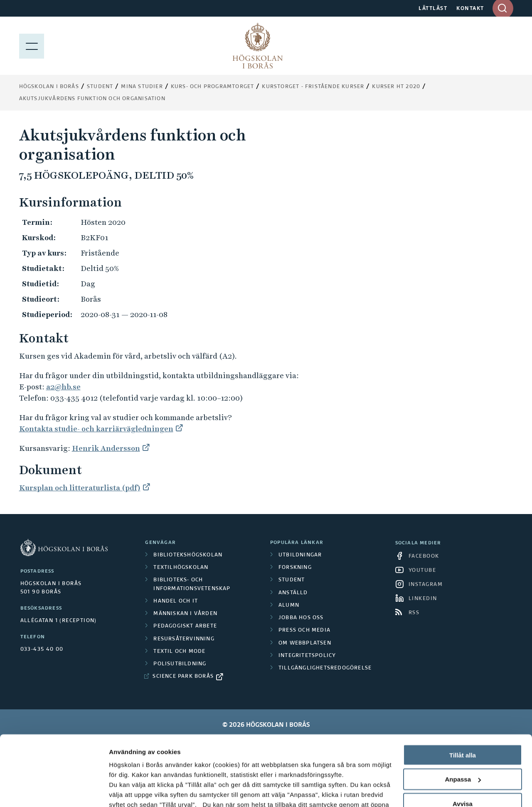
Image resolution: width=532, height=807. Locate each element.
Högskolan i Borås (49, 87)
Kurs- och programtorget (213, 87)
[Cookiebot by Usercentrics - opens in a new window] (54, 791)
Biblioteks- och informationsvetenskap (192, 584)
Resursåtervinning (184, 639)
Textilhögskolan (181, 568)
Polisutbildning (180, 664)
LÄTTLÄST (433, 9)
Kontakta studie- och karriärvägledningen (96, 429)
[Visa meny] (32, 46)
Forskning (295, 568)
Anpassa (463, 714)
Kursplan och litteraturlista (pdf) (80, 488)
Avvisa (463, 738)
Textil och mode (179, 652)
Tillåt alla (463, 689)
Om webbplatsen (305, 643)
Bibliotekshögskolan (188, 555)
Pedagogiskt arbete (185, 626)
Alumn (289, 605)
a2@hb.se (63, 387)
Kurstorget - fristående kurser (313, 87)
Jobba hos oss (301, 618)
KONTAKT (470, 9)
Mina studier (142, 87)
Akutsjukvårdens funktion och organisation (92, 99)
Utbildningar (300, 555)
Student (100, 87)
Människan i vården (185, 614)
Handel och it (176, 601)
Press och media (304, 630)
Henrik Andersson (106, 448)
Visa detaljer (127, 791)
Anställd (293, 593)
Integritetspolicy (307, 656)
